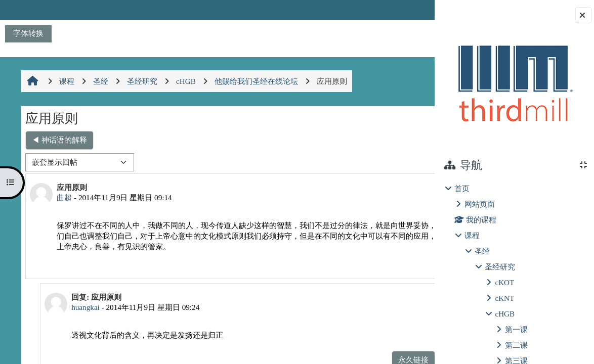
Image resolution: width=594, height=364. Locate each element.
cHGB (505, 314)
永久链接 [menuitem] (364, 263)
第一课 (516, 329)
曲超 (63, 197)
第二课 (516, 345)
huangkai (82, 307)
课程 (472, 235)
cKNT (504, 298)
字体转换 (28, 33)
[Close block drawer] (583, 15)
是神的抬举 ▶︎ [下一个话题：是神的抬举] (390, 140)
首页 (462, 188)
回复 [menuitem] (400, 263)
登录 (408, 10)
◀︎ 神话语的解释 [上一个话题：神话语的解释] (58, 140)
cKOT (504, 282)
